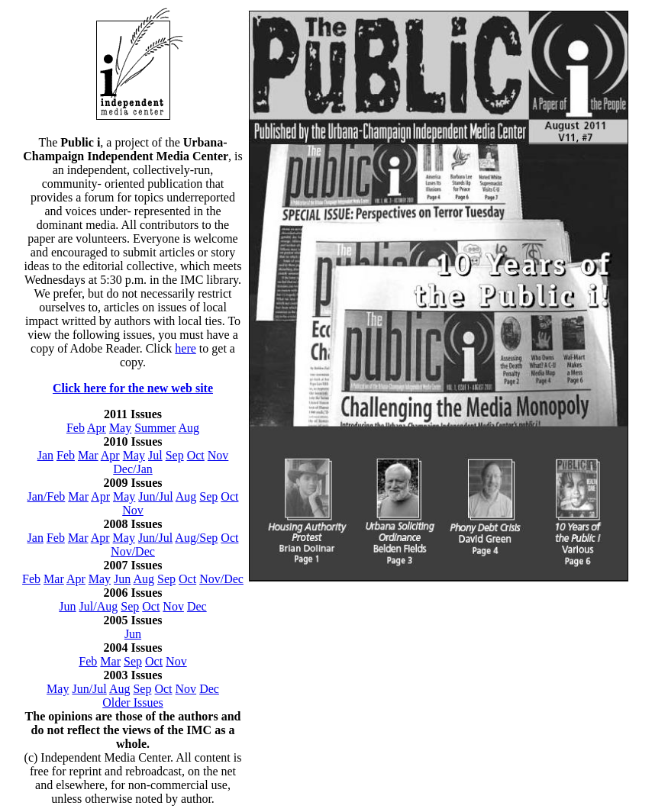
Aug (189, 428)
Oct (196, 455)
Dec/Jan (133, 469)
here (186, 348)
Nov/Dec (133, 551)
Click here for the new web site (133, 388)
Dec (197, 606)
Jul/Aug (99, 606)
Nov (218, 455)
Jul (155, 455)
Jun (122, 579)
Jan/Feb (47, 496)
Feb (76, 428)
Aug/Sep (196, 538)
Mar (88, 455)
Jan (45, 455)
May (120, 428)
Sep (175, 455)
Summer (155, 428)
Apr (97, 428)
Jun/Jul (155, 496)
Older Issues (133, 702)
